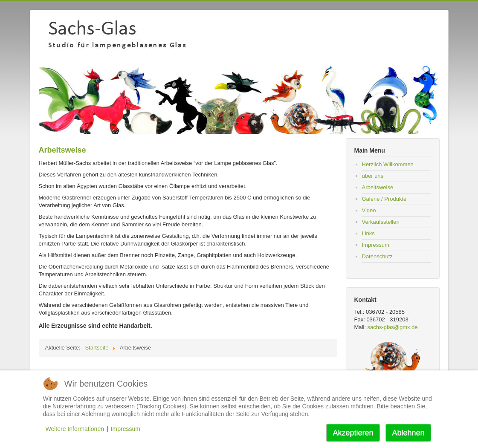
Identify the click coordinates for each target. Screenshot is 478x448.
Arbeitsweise (378, 187)
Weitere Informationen (75, 429)
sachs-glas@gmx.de (393, 327)
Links (368, 233)
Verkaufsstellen (381, 222)
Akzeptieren (353, 433)
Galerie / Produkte (384, 199)
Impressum (376, 245)
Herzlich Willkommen (388, 164)
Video (369, 210)
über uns (373, 176)
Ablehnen (408, 433)
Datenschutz (377, 256)
